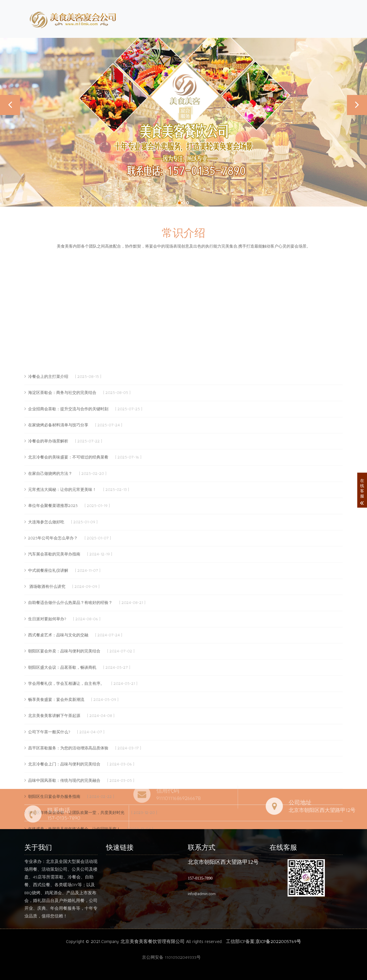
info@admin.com (202, 894)
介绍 (243, 18)
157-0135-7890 (200, 878)
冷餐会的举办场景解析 (48, 695)
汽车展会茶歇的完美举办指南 (54, 808)
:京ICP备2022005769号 (278, 941)
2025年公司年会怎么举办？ (53, 792)
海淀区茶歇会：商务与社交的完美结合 (62, 646)
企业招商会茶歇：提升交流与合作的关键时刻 (68, 662)
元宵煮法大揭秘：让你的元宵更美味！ (62, 743)
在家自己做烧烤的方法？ (50, 727)
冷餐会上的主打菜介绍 (48, 630)
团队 (263, 18)
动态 (308, 18)
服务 (284, 18)
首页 (222, 18)
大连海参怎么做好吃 (46, 775)
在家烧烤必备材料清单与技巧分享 (58, 678)
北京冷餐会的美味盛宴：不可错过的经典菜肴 (68, 711)
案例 (332, 18)
